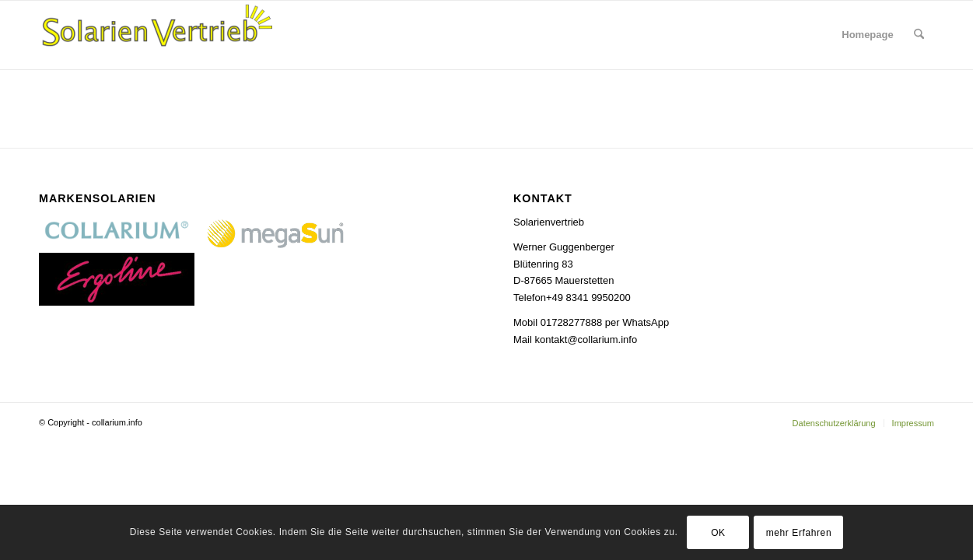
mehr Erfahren (799, 533)
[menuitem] (867, 35)
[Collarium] (156, 35)
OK (718, 533)
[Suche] (919, 35)
